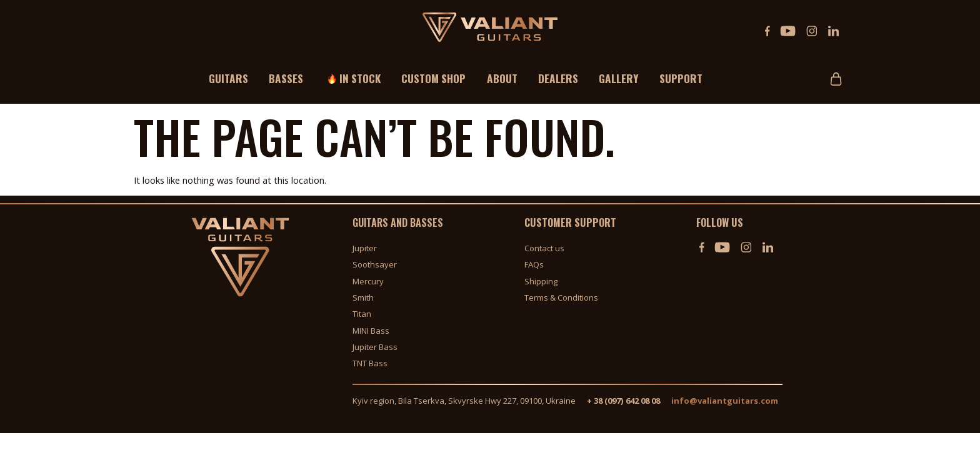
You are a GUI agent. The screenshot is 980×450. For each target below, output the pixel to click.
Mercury (368, 281)
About (502, 78)
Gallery (619, 78)
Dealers (558, 78)
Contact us (544, 248)
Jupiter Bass (375, 347)
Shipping (541, 281)
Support (681, 78)
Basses (286, 78)
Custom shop (433, 78)
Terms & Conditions (561, 297)
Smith (363, 297)
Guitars (228, 78)
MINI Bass (371, 331)
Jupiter (365, 248)
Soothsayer (375, 264)
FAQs (534, 264)
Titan (362, 314)
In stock (360, 78)
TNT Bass (370, 364)
